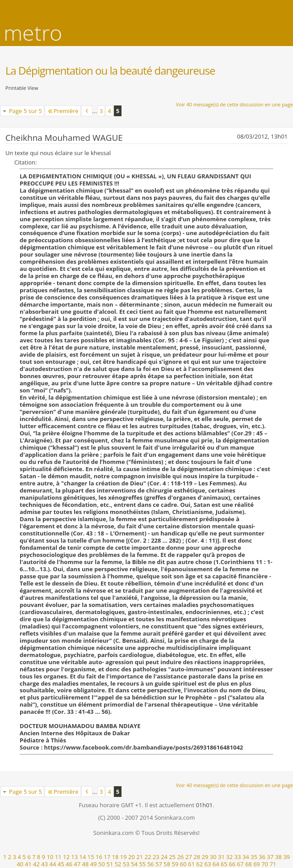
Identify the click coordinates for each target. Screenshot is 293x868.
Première (63, 111)
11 (58, 857)
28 (197, 857)
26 (181, 857)
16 (99, 857)
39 (287, 857)
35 (254, 857)
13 (74, 857)
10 (50, 857)
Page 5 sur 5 (25, 111)
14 (83, 857)
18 (115, 857)
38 (278, 857)
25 (172, 857)
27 (189, 857)
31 (221, 857)
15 (91, 857)
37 (270, 857)
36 (262, 857)
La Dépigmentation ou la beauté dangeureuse (110, 70)
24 (164, 857)
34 (246, 857)
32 (229, 857)
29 (205, 857)
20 (132, 857)
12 (66, 857)
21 (140, 857)
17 (107, 857)
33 (238, 857)
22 (148, 857)
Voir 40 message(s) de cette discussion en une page (234, 105)
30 (213, 857)
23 (156, 857)
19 (123, 857)
